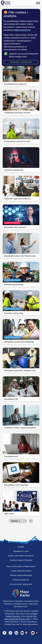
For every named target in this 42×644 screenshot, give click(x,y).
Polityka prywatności (21, 580)
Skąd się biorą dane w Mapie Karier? (21, 566)
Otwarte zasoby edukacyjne (21, 575)
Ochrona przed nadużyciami (21, 584)
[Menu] (38, 3)
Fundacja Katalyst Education (21, 560)
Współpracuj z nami (21, 551)
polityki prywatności (22, 30)
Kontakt (21, 547)
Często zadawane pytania (21, 571)
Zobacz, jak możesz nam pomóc (21, 556)
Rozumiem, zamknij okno (21, 62)
